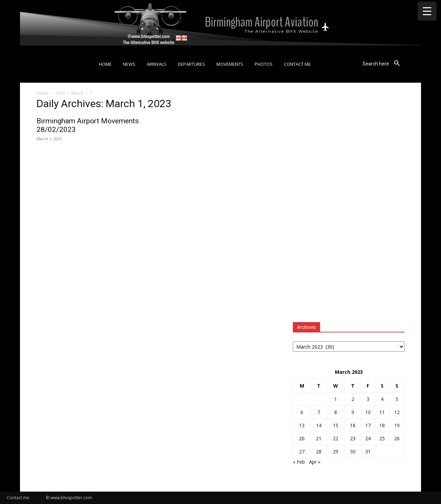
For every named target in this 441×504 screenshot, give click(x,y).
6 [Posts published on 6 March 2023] (302, 412)
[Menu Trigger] (427, 11)
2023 (60, 93)
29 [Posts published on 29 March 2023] (336, 451)
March (77, 93)
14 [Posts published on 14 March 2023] (319, 425)
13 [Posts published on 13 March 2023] (302, 425)
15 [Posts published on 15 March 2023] (336, 425)
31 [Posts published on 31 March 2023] (368, 451)
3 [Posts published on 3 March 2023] (368, 399)
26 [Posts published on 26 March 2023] (397, 438)
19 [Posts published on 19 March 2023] (397, 425)
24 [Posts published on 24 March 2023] (368, 438)
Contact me (18, 498)
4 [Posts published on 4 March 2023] (382, 399)
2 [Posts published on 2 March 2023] (353, 399)
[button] (383, 64)
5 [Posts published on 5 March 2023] (397, 399)
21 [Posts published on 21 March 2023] (319, 438)
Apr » (315, 462)
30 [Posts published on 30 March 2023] (353, 451)
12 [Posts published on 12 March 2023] (397, 412)
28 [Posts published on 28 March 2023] (319, 451)
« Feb (299, 462)
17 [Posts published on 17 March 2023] (368, 425)
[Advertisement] (349, 204)
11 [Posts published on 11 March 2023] (382, 412)
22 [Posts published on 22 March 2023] (336, 438)
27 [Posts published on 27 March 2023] (302, 451)
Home (43, 93)
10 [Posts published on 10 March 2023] (368, 412)
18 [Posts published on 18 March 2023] (382, 425)
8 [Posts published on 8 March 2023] (336, 412)
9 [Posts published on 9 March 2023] (353, 412)
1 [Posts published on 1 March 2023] (336, 399)
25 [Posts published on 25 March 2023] (382, 438)
